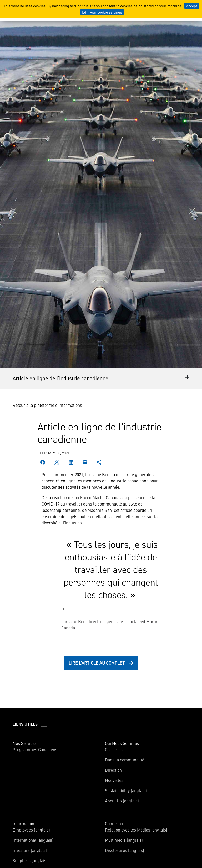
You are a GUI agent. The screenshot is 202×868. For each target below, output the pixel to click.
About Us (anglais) (122, 801)
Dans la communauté (125, 760)
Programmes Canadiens (35, 749)
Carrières (114, 749)
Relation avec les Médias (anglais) (136, 830)
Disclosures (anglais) (125, 850)
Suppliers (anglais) (30, 860)
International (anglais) (33, 840)
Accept (192, 6)
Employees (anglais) (31, 830)
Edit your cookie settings (102, 12)
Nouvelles (114, 780)
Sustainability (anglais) (126, 790)
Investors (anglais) (30, 850)
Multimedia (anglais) (124, 840)
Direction (113, 770)
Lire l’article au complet (97, 663)
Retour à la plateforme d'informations (47, 405)
